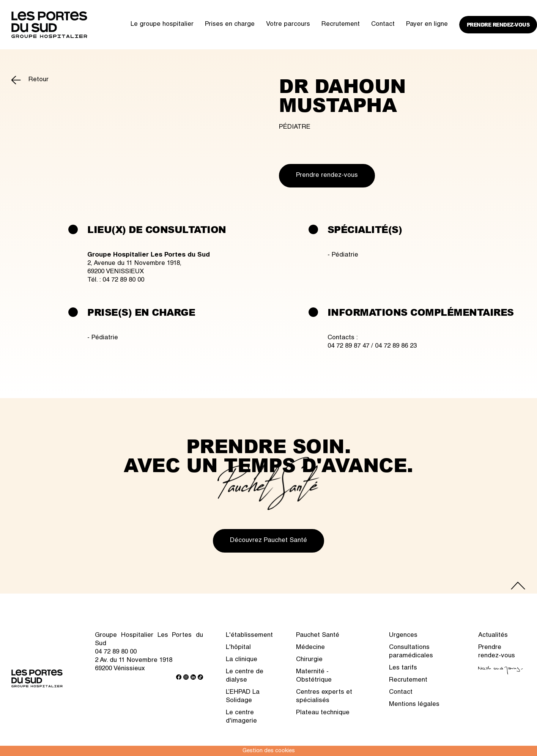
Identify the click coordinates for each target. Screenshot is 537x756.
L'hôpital (238, 648)
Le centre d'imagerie (241, 717)
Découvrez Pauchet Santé (268, 541)
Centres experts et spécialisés (324, 697)
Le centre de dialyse (245, 676)
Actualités (493, 636)
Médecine (310, 648)
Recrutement (341, 24)
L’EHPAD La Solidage (243, 697)
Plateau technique (323, 713)
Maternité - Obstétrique (314, 676)
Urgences (403, 636)
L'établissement (249, 636)
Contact (383, 24)
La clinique (242, 660)
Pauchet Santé (318, 636)
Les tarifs (403, 668)
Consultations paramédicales (411, 652)
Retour (39, 80)
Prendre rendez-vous (498, 25)
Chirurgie (309, 660)
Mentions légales (414, 705)
